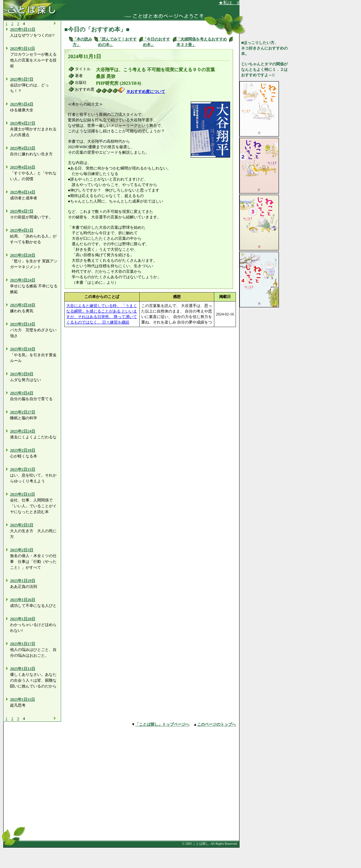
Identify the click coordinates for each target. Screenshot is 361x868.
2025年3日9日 (22, 374)
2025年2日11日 (22, 494)
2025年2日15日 (23, 469)
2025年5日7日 (22, 79)
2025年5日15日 (23, 29)
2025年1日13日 (23, 669)
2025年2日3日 (22, 550)
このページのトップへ (217, 724)
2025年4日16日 (23, 167)
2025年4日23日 (23, 148)
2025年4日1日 (22, 230)
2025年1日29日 (23, 581)
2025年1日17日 (23, 644)
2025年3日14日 (23, 324)
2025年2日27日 (23, 412)
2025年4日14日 (23, 192)
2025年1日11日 (22, 699)
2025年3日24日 (23, 280)
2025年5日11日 (22, 49)
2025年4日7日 (22, 211)
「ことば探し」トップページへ (162, 724)
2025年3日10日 (23, 349)
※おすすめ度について (146, 92)
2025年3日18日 (23, 305)
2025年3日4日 (22, 393)
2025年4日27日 (23, 123)
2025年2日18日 (23, 450)
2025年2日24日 (23, 431)
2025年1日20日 (23, 619)
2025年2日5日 (22, 525)
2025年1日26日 (23, 600)
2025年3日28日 (23, 255)
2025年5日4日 (22, 104)
